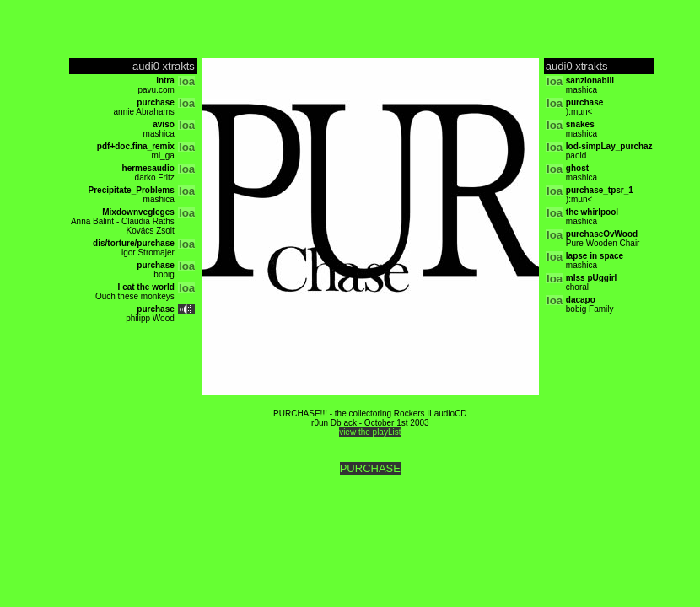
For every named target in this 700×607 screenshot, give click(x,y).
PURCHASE (370, 468)
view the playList (370, 432)
